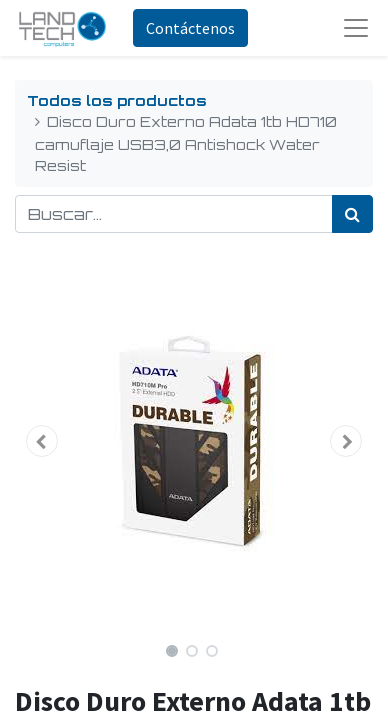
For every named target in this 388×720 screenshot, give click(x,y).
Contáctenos (190, 28)
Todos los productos (117, 100)
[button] (42, 441)
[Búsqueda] (352, 214)
